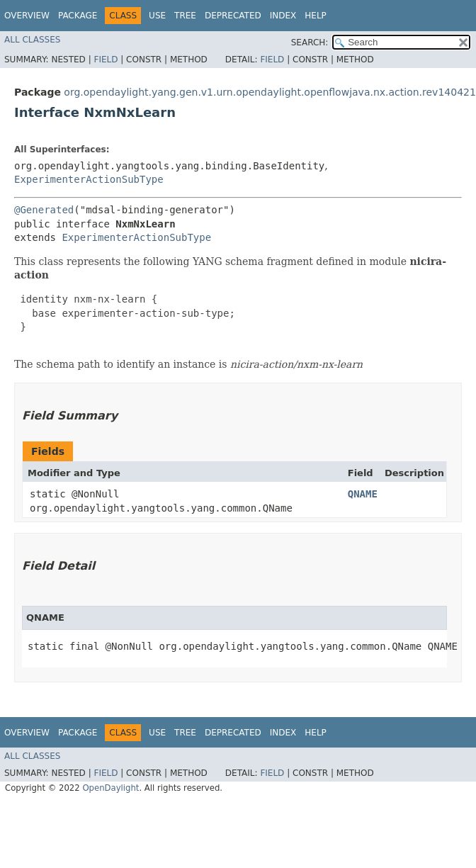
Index (283, 16)
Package (78, 16)
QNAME (363, 494)
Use (157, 16)
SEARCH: (310, 43)
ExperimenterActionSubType (89, 179)
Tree (185, 16)
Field (106, 60)
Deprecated (233, 16)
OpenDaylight (110, 788)
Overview (27, 16)
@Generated (44, 210)
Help (316, 16)
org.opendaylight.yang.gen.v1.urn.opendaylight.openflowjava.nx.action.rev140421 (270, 92)
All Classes (32, 40)
